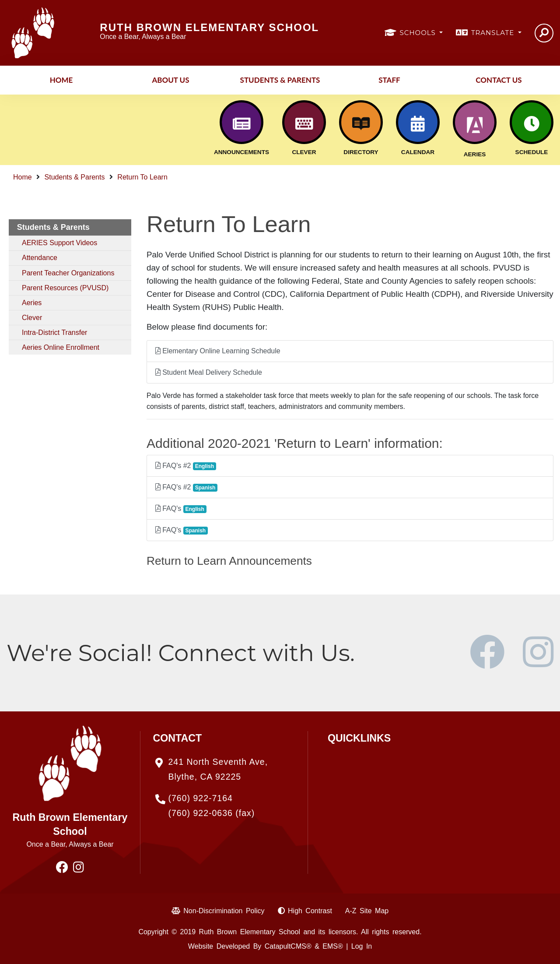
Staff (389, 80)
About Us (170, 80)
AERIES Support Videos (59, 243)
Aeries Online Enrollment (61, 347)
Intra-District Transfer (54, 332)
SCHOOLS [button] (419, 33)
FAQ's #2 (186, 466)
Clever (32, 318)
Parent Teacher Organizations (68, 273)
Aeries (32, 303)
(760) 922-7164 (201, 798)
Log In (362, 946)
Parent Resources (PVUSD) (65, 288)
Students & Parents (280, 80)
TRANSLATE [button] (494, 33)
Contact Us (499, 80)
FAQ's (181, 509)
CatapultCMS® (288, 946)
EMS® (332, 946)
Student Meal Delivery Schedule (209, 372)
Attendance (40, 258)
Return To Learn (142, 177)
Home (61, 80)
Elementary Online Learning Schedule (218, 351)
